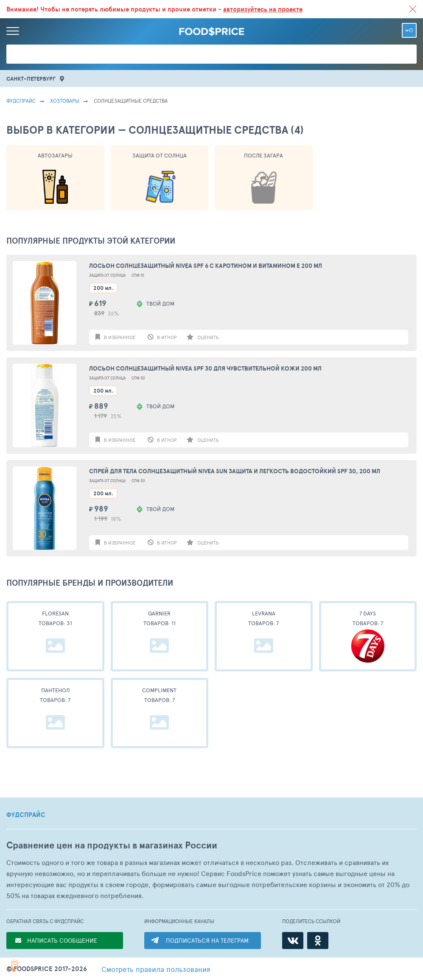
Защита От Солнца (160, 155)
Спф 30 (138, 378)
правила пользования (156, 969)
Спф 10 (138, 275)
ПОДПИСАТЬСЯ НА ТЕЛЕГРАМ (207, 940)
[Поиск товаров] (211, 54)
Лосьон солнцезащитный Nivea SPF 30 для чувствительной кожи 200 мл (205, 368)
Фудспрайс (21, 101)
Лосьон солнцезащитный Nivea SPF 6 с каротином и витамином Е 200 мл (206, 266)
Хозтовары (65, 101)
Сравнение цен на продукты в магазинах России (112, 845)
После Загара (263, 155)
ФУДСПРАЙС (26, 815)
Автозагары (55, 155)
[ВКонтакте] (293, 941)
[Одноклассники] (318, 941)
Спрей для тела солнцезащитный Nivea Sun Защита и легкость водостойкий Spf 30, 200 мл (235, 471)
